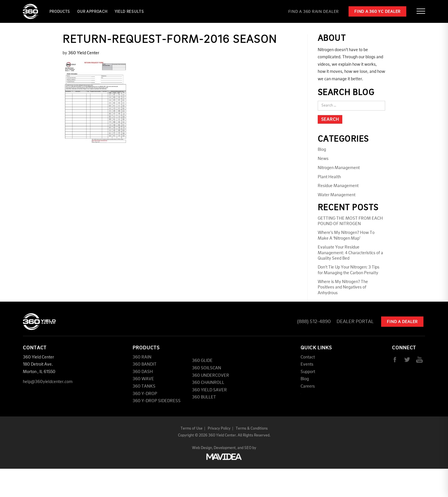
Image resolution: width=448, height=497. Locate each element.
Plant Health (329, 177)
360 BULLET (204, 397)
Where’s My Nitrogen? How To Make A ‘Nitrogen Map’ (346, 236)
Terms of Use (192, 428)
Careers (308, 386)
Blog (322, 150)
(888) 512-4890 (314, 322)
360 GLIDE (202, 361)
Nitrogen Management (339, 168)
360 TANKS (144, 386)
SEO (248, 448)
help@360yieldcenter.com (48, 382)
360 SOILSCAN (207, 368)
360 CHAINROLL (208, 383)
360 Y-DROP (145, 394)
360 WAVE (143, 379)
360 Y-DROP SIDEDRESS (157, 401)
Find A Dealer (402, 322)
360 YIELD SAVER (209, 390)
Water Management (337, 195)
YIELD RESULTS (129, 12)
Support (308, 372)
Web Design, (202, 448)
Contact (308, 357)
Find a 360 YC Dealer (377, 12)
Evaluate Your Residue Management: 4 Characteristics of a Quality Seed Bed (350, 253)
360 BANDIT (145, 364)
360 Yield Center (84, 53)
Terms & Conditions (252, 428)
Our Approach (92, 12)
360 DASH (143, 372)
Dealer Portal (355, 322)
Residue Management (338, 186)
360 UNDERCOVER (211, 376)
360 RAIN (142, 357)
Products (60, 12)
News (323, 159)
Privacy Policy (219, 428)
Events (307, 364)
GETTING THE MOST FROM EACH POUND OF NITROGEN (350, 221)
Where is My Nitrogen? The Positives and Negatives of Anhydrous (343, 287)
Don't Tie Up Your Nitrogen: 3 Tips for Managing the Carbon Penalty (349, 270)
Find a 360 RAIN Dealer (314, 12)
